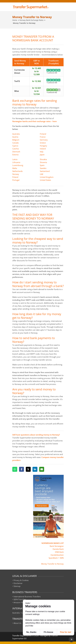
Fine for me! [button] (66, 632)
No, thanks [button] (31, 632)
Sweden (43, 168)
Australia (16, 134)
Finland (43, 134)
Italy (42, 152)
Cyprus (15, 146)
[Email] (42, 469)
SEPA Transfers (20, 599)
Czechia (16, 149)
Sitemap (17, 586)
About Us (17, 623)
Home (15, 20)
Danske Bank (58, 549)
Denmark (16, 152)
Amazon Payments (21, 602)
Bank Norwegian (57, 546)
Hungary (43, 146)
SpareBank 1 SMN (56, 558)
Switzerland (45, 171)
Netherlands (17, 171)
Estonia (15, 155)
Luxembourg (18, 165)
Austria (15, 137)
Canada (15, 143)
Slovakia (43, 159)
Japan (42, 155)
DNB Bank (59, 552)
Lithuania (16, 162)
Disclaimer (18, 583)
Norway (16, 174)
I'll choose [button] (49, 632)
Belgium (16, 140)
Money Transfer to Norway (52, 564)
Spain (42, 165)
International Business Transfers (27, 597)
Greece (43, 143)
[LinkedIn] (35, 469)
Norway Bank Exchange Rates (31, 20)
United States (45, 180)
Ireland (43, 149)
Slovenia (43, 162)
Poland (15, 177)
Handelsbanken (57, 555)
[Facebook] (22, 469)
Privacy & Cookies (21, 580)
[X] (28, 469)
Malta (15, 168)
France (43, 137)
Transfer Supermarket (22, 636)
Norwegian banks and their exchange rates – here (35, 121)
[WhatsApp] (15, 469)
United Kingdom (47, 177)
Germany (44, 140)
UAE (42, 174)
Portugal (16, 180)
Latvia (15, 159)
